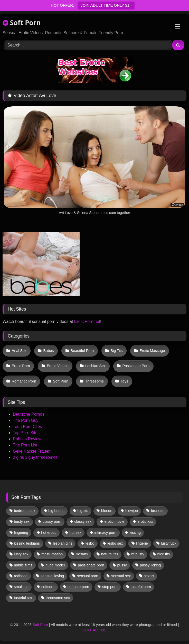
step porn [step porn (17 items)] (110, 587)
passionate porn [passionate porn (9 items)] (91, 565)
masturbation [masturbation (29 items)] (52, 554)
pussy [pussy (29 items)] (122, 565)
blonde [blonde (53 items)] (107, 511)
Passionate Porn (136, 366)
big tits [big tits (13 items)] (83, 511)
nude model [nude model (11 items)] (55, 565)
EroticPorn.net (87, 321)
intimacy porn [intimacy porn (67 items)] (106, 533)
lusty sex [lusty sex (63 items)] (21, 554)
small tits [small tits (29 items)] (21, 587)
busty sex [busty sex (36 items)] (22, 521)
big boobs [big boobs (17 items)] (56, 511)
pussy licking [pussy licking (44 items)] (150, 565)
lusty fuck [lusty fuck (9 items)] (169, 543)
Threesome (94, 381)
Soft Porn (22, 23)
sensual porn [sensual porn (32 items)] (88, 576)
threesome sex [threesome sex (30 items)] (58, 598)
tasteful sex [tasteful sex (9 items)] (23, 598)
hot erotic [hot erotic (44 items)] (49, 533)
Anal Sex (19, 351)
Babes (49, 351)
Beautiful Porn (82, 351)
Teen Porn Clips (27, 427)
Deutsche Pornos (29, 414)
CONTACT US (94, 630)
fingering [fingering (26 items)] (21, 533)
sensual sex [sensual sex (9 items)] (121, 576)
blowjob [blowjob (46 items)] (132, 511)
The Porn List (25, 445)
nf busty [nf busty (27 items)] (138, 554)
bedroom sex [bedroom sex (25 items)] (25, 511)
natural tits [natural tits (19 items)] (110, 554)
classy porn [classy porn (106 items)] (52, 521)
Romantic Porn (24, 381)
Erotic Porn (21, 366)
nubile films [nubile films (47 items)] (23, 565)
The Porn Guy (26, 420)
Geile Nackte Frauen (32, 451)
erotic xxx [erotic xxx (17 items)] (145, 521)
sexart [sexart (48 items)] (149, 576)
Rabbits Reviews (28, 439)
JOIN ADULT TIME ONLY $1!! (106, 5)
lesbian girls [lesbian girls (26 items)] (63, 543)
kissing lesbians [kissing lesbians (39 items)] (27, 543)
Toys (125, 381)
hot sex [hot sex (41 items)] (75, 533)
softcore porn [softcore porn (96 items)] (78, 587)
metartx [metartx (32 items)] (82, 554)
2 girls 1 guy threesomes (35, 457)
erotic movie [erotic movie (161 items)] (115, 521)
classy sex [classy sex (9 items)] (83, 521)
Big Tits (116, 351)
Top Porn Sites (26, 433)
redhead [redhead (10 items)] (21, 576)
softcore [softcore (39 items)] (48, 587)
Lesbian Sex (95, 366)
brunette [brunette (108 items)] (158, 511)
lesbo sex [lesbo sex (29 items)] (115, 543)
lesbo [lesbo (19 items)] (90, 543)
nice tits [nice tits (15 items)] (163, 554)
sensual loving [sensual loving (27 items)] (52, 576)
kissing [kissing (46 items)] (135, 533)
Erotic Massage (152, 351)
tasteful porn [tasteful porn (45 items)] (141, 587)
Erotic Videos (58, 366)
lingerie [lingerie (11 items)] (142, 543)
